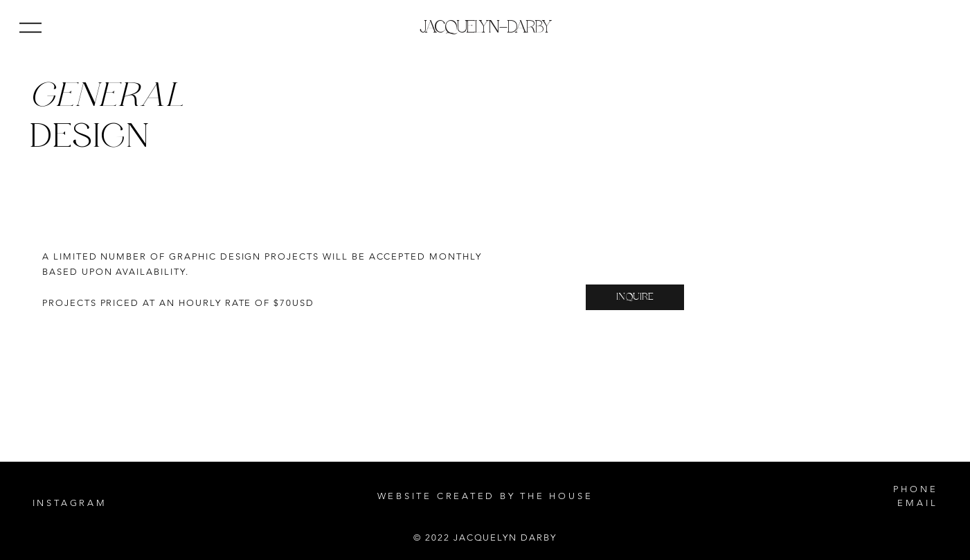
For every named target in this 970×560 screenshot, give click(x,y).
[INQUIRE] (635, 297)
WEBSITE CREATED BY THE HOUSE (485, 496)
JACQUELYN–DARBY (485, 27)
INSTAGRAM (70, 503)
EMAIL (917, 503)
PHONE (915, 489)
